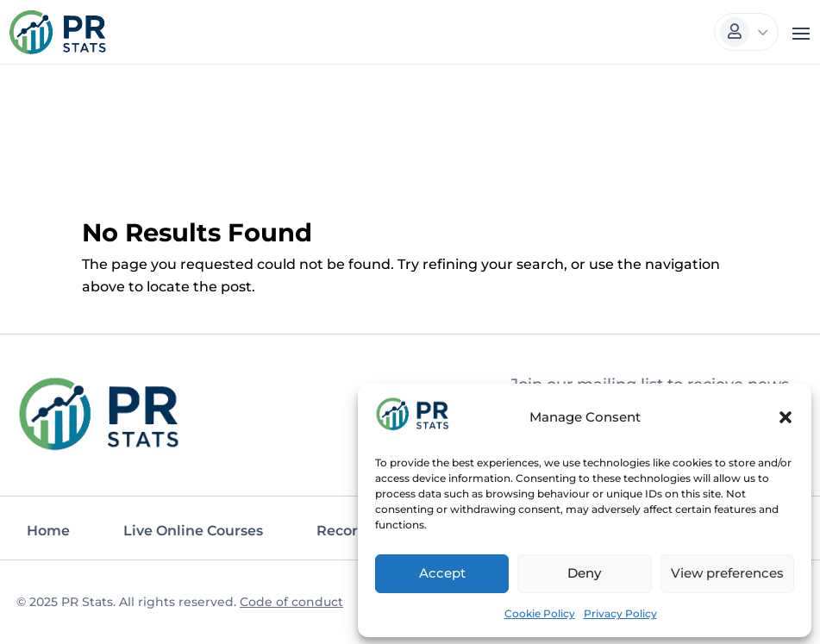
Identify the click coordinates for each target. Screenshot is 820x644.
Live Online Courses (193, 529)
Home (48, 529)
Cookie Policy (540, 611)
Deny (584, 571)
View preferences (727, 571)
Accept (442, 571)
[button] (786, 416)
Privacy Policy (620, 611)
